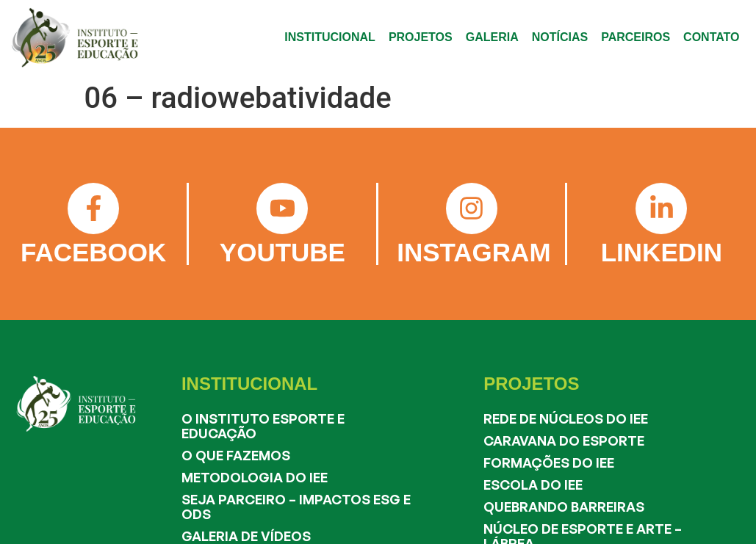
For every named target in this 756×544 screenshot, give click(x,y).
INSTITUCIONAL (330, 37)
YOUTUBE (282, 252)
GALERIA (492, 37)
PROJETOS (421, 37)
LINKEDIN (662, 252)
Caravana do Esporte (564, 440)
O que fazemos (236, 455)
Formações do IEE (549, 463)
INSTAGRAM (474, 252)
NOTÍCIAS (560, 37)
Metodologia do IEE (255, 477)
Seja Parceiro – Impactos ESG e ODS (296, 507)
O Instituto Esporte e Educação (263, 426)
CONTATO (711, 37)
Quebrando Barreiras (564, 507)
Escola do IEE (533, 485)
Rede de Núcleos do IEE (566, 418)
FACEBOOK (93, 252)
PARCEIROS (636, 37)
